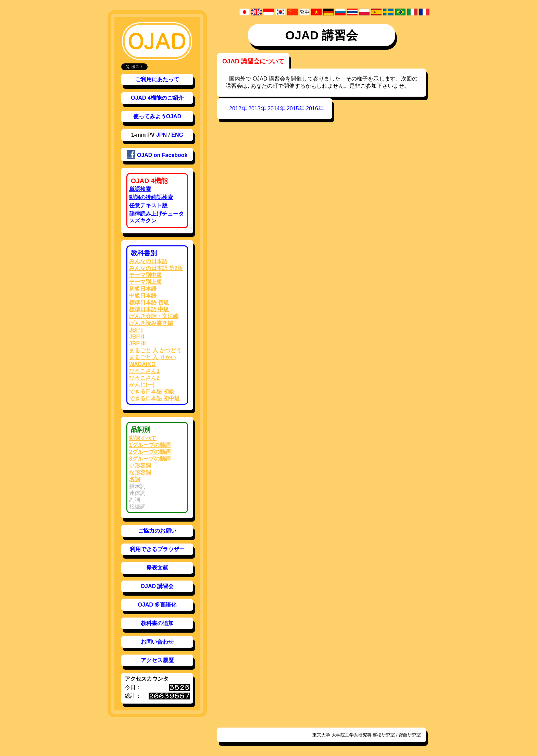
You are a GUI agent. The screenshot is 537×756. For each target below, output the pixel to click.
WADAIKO (142, 364)
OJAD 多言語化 (157, 605)
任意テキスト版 (148, 205)
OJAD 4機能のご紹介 (157, 98)
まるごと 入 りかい (153, 357)
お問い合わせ (157, 642)
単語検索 (140, 189)
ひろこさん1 (144, 371)
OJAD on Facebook (157, 154)
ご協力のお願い (157, 531)
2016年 (315, 108)
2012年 (238, 108)
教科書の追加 (157, 623)
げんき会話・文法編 (154, 316)
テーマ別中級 (146, 275)
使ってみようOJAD (157, 116)
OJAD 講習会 (157, 586)
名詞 (135, 479)
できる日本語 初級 (152, 392)
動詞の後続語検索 (151, 197)
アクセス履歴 (157, 660)
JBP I (136, 330)
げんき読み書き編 (151, 323)
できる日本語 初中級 (154, 398)
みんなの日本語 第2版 (156, 268)
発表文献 (157, 568)
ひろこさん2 (144, 378)
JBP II (137, 337)
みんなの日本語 (148, 261)
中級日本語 (143, 296)
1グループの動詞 (150, 445)
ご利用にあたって (157, 79)
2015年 (296, 108)
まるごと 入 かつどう (155, 350)
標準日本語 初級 (149, 302)
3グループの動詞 (150, 459)
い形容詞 (140, 466)
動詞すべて (143, 438)
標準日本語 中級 (149, 309)
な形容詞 (140, 472)
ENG (177, 135)
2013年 (257, 108)
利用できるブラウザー (157, 549)
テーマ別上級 (146, 282)
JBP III (138, 344)
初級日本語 (143, 289)
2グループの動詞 (150, 452)
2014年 (276, 108)
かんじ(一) (142, 385)
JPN (161, 135)
